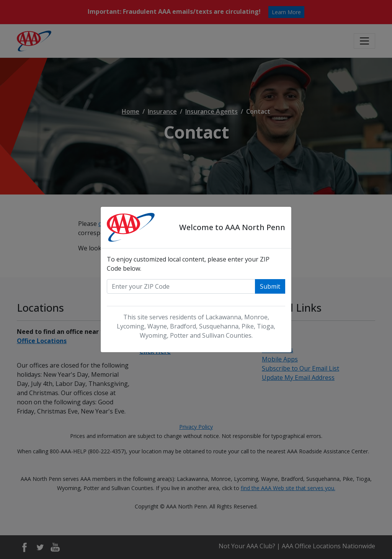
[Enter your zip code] (181, 286)
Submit (270, 286)
